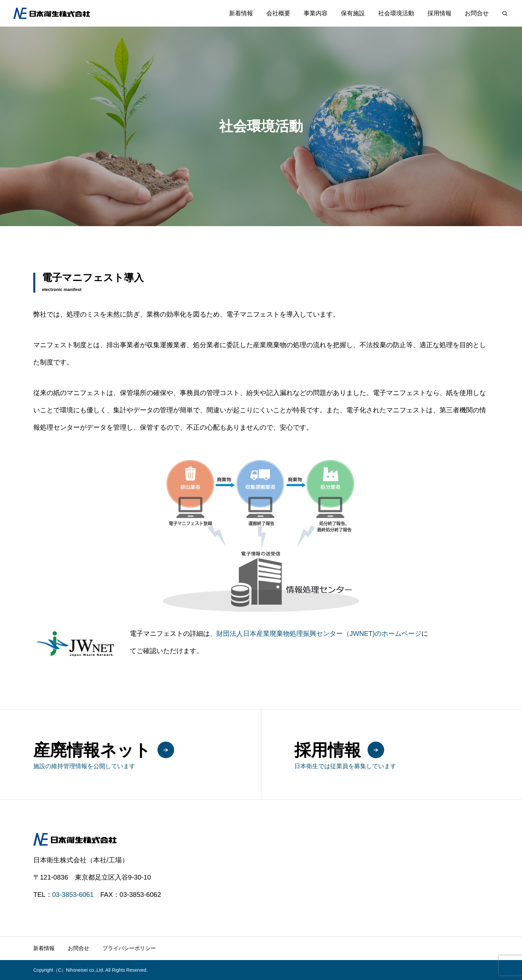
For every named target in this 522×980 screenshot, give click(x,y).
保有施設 (353, 13)
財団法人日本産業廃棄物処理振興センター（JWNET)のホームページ (319, 633)
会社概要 (278, 13)
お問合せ (477, 13)
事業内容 (316, 13)
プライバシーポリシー (129, 948)
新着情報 (241, 13)
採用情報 (439, 13)
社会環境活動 (396, 13)
